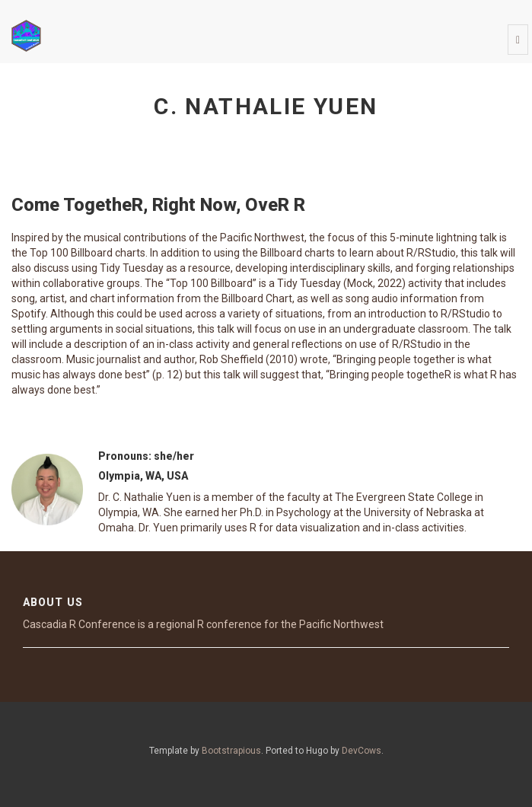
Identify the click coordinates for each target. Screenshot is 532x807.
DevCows (362, 751)
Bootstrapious (231, 751)
